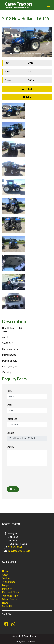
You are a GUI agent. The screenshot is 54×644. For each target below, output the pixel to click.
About (5, 575)
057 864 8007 (15, 547)
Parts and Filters (11, 592)
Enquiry (10, 447)
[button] (6, 42)
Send (13, 489)
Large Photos (27, 89)
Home (5, 571)
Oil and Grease (10, 599)
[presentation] (29, 478)
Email (9, 405)
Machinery (7, 589)
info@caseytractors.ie (19, 551)
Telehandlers (9, 582)
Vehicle (10, 433)
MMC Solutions (28, 642)
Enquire (27, 97)
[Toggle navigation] (48, 5)
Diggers (6, 585)
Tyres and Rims (10, 596)
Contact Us (8, 606)
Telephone (12, 419)
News (5, 603)
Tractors (6, 578)
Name (10, 391)
